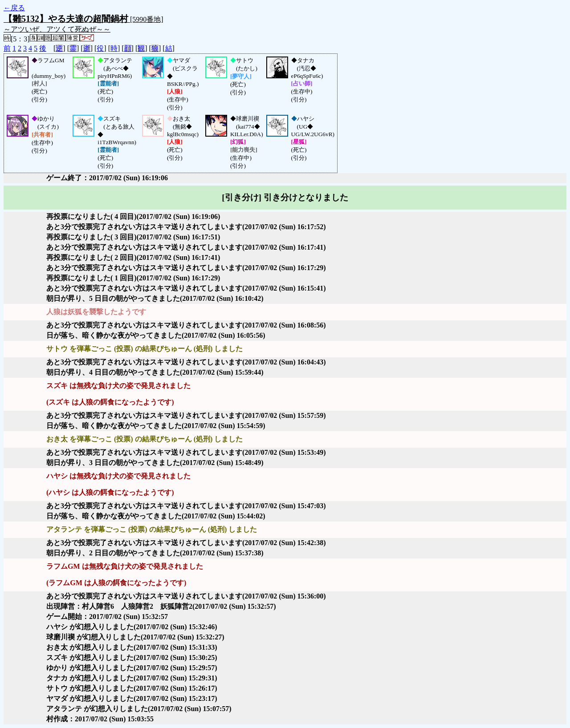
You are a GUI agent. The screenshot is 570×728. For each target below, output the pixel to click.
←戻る (14, 8)
